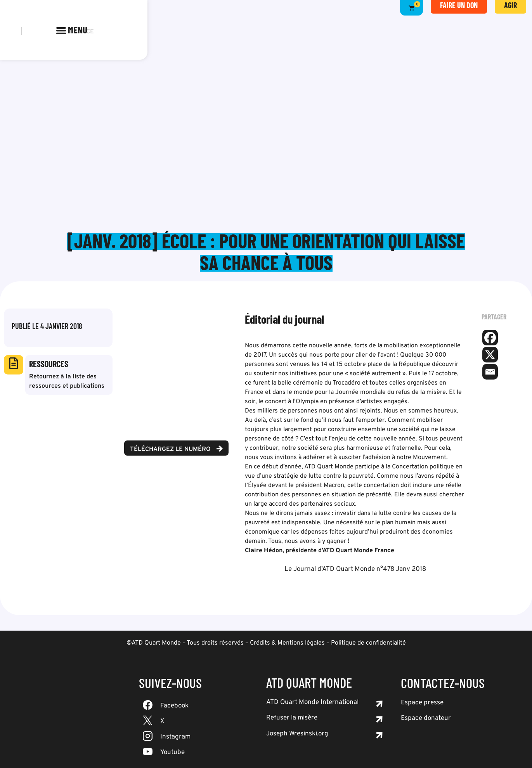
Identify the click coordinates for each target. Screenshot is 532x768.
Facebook (174, 706)
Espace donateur (426, 718)
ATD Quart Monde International (312, 702)
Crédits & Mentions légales (287, 643)
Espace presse (422, 703)
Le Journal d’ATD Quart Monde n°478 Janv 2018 (355, 569)
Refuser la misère (292, 718)
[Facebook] (490, 338)
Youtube (172, 752)
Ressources (49, 364)
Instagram (175, 737)
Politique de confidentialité (368, 643)
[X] (490, 355)
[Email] (490, 372)
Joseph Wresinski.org (297, 734)
